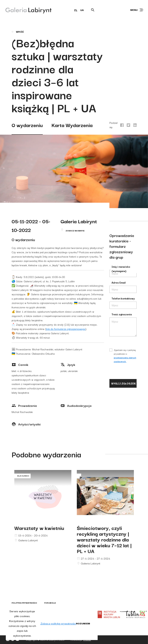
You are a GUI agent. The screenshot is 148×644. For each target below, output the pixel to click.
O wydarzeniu (27, 125)
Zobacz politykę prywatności (58, 623)
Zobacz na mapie (75, 231)
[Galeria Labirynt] (26, 10)
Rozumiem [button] (83, 623)
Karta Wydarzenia (72, 125)
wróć (17, 32)
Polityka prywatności (24, 603)
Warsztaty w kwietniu (39, 528)
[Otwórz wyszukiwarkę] (93, 10)
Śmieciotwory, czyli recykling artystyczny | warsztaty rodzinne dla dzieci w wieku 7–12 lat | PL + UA (104, 539)
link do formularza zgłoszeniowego (66, 329)
